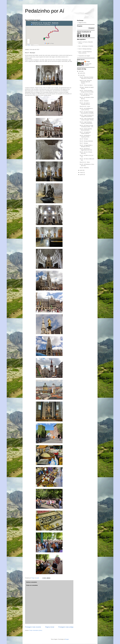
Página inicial (50, 627)
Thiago (88, 62)
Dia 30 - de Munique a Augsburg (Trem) (85, 136)
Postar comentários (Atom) (36, 630)
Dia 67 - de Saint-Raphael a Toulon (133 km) (85, 52)
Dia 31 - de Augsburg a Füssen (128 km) (85, 133)
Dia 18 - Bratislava (84, 168)
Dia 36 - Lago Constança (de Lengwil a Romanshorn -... (87, 116)
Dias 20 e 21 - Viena (85, 162)
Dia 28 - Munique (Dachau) (85, 49)
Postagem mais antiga (66, 627)
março (82, 172)
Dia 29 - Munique (84, 139)
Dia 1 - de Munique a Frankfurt (86, 46)
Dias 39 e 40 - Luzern (85, 106)
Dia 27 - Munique (84, 143)
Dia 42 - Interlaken (84, 101)
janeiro (82, 175)
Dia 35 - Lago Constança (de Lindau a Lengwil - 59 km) (87, 119)
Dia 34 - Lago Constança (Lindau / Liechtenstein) (86, 123)
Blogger (67, 639)
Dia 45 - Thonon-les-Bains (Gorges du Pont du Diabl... (87, 91)
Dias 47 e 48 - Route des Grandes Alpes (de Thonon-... (86, 82)
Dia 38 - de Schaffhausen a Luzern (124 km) (86, 109)
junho (81, 73)
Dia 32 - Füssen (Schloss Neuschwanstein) (86, 129)
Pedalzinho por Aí (45, 11)
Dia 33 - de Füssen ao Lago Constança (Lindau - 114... (87, 126)
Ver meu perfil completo (88, 64)
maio (81, 75)
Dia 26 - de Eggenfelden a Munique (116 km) (86, 146)
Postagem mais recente (33, 627)
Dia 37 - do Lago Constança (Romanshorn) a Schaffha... (87, 112)
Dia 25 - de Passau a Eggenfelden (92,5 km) (86, 149)
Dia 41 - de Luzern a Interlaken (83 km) (85, 104)
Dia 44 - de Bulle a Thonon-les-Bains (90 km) (86, 95)
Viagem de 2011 (82, 23)
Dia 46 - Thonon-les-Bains (86, 85)
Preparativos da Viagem (84, 56)
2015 (80, 71)
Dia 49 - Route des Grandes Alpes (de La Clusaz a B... (87, 78)
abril (81, 170)
